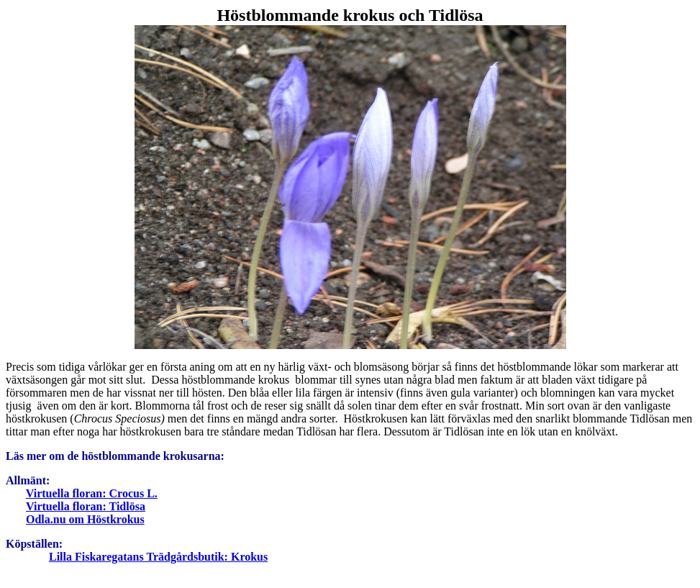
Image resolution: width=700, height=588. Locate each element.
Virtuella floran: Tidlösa (86, 506)
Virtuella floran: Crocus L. (92, 493)
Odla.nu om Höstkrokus (85, 519)
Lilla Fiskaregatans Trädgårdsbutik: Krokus (158, 557)
